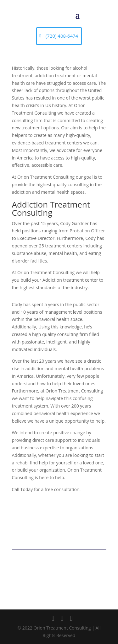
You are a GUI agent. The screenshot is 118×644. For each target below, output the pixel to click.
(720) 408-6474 (62, 36)
